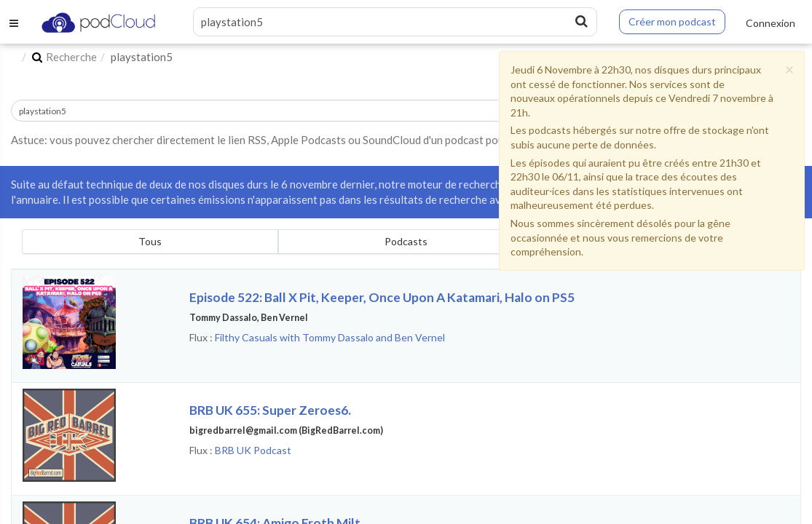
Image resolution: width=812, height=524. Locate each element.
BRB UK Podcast (253, 450)
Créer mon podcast (672, 21)
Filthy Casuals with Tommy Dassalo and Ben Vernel (330, 337)
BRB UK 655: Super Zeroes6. (270, 410)
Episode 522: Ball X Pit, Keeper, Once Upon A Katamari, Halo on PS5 (382, 297)
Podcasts (406, 241)
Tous (150, 241)
